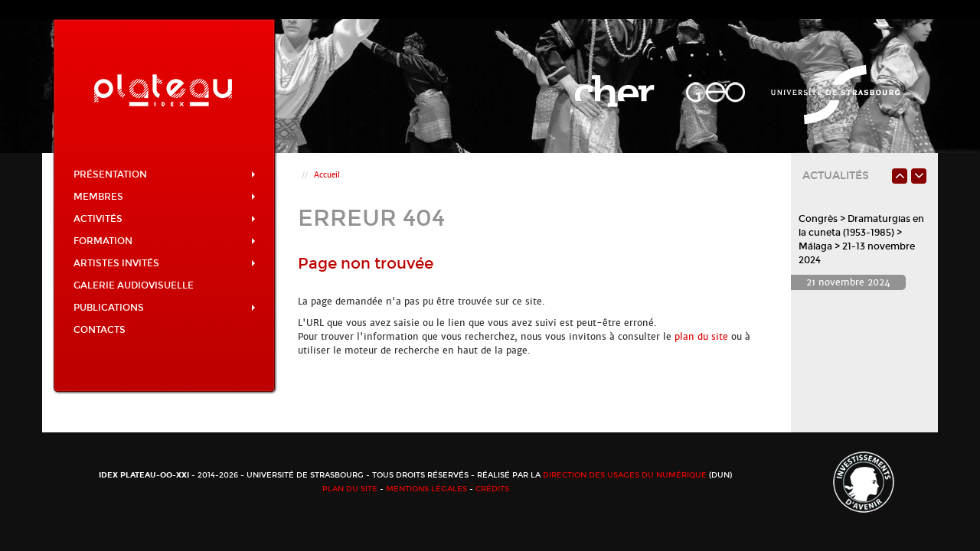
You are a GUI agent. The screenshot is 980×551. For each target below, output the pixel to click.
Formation (164, 241)
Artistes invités (164, 263)
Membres (164, 197)
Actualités (836, 176)
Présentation (164, 174)
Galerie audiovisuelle (134, 285)
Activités (164, 219)
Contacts (100, 330)
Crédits (492, 489)
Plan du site (350, 489)
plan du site (701, 337)
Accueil (327, 175)
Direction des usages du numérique (625, 475)
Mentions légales (426, 489)
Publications (164, 308)
